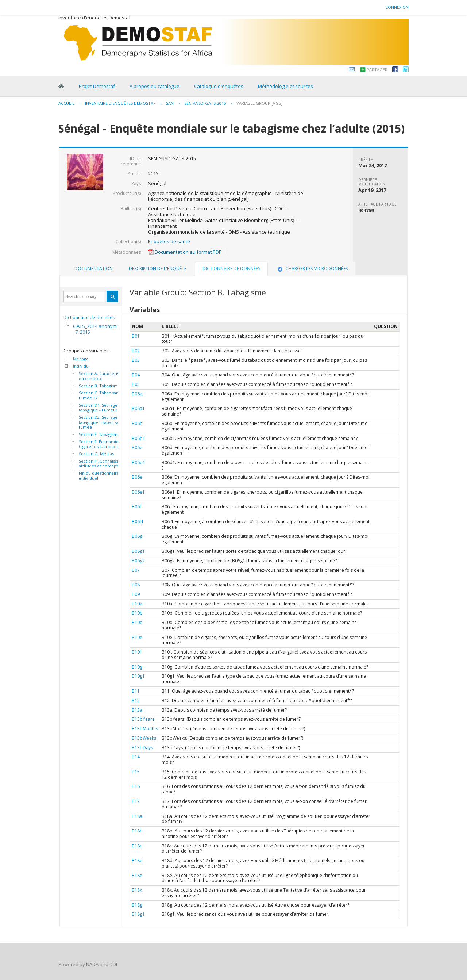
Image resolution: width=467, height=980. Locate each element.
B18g (137, 905)
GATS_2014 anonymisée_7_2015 (100, 329)
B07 (136, 570)
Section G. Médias (96, 454)
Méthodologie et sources (285, 86)
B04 (136, 375)
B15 (136, 772)
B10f (136, 652)
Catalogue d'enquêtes (219, 86)
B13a (137, 710)
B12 (136, 700)
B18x (137, 890)
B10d (137, 622)
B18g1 (138, 914)
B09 (136, 594)
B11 (136, 691)
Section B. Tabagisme (100, 386)
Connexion (397, 7)
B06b (137, 423)
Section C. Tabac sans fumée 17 (100, 395)
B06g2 (138, 561)
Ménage (81, 359)
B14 (136, 757)
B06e (137, 477)
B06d (137, 447)
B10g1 (138, 676)
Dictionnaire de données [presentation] (231, 269)
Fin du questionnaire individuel (99, 476)
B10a (137, 604)
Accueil (66, 103)
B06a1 (138, 408)
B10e (137, 637)
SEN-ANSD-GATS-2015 (205, 103)
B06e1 (138, 492)
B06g (137, 536)
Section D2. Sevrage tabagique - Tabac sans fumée (101, 422)
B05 (136, 384)
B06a (137, 394)
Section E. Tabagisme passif (105, 435)
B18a (137, 816)
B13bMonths (145, 729)
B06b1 (138, 438)
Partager (377, 70)
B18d (137, 860)
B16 (136, 786)
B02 (136, 351)
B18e (137, 875)
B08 (136, 585)
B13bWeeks (144, 738)
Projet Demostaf (97, 86)
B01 (136, 336)
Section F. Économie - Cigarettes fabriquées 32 (103, 444)
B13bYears (143, 719)
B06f (136, 507)
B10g (137, 667)
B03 (136, 360)
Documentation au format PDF (185, 252)
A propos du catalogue (155, 86)
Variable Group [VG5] (259, 103)
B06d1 (138, 462)
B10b (137, 613)
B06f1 (138, 522)
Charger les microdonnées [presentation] (312, 269)
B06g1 (138, 551)
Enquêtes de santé (169, 241)
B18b (137, 831)
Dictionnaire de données (89, 317)
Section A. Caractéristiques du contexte (105, 376)
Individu (81, 366)
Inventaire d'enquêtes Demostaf (120, 103)
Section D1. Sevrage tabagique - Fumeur (98, 408)
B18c (137, 846)
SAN (170, 103)
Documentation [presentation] (94, 269)
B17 (136, 801)
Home (61, 86)
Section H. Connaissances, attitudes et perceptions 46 (105, 464)
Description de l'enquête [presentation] (158, 269)
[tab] (94, 269)
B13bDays (142, 748)
